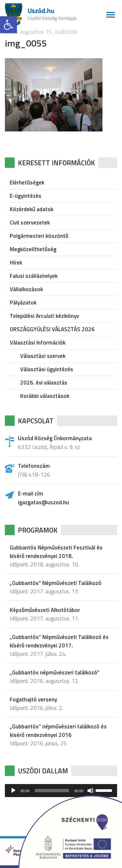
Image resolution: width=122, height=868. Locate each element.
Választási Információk (38, 343)
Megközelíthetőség (33, 249)
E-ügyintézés (26, 196)
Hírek (16, 263)
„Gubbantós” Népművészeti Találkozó (56, 583)
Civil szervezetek (30, 223)
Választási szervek (43, 356)
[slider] (52, 791)
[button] (8, 25)
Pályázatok (23, 303)
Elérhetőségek (27, 183)
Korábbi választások (45, 396)
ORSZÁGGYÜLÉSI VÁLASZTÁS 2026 (52, 329)
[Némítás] (90, 791)
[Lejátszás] (13, 791)
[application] (61, 791)
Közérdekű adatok (32, 209)
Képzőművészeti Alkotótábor (45, 610)
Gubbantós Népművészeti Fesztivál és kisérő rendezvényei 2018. (56, 552)
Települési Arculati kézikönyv (44, 316)
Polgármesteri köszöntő (39, 236)
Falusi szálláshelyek (34, 276)
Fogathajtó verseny (33, 699)
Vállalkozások (26, 289)
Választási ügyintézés (47, 369)
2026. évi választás (44, 383)
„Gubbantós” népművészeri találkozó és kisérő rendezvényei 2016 (58, 731)
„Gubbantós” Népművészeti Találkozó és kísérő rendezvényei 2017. (59, 641)
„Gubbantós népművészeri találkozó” (55, 672)
